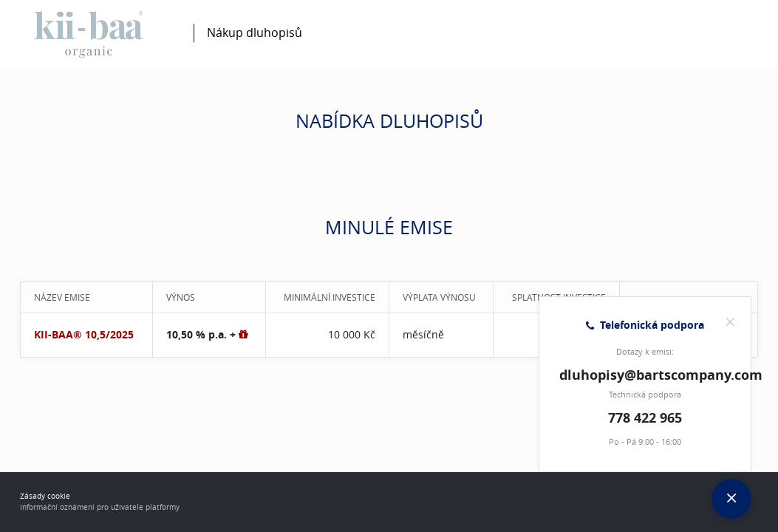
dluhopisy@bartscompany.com (661, 375)
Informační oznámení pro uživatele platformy (100, 507)
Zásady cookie (45, 496)
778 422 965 (645, 418)
